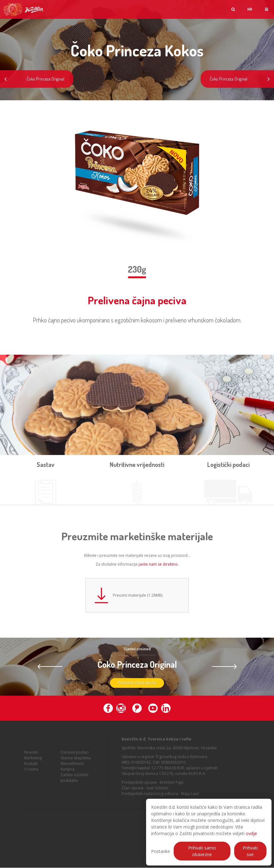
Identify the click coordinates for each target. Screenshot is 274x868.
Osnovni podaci (75, 757)
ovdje (251, 833)
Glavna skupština (76, 762)
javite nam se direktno (158, 564)
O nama (31, 774)
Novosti (31, 757)
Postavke (161, 851)
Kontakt (31, 768)
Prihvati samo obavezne (202, 851)
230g (137, 269)
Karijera (67, 774)
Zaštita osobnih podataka (74, 782)
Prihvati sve (250, 851)
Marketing (33, 762)
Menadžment (72, 768)
